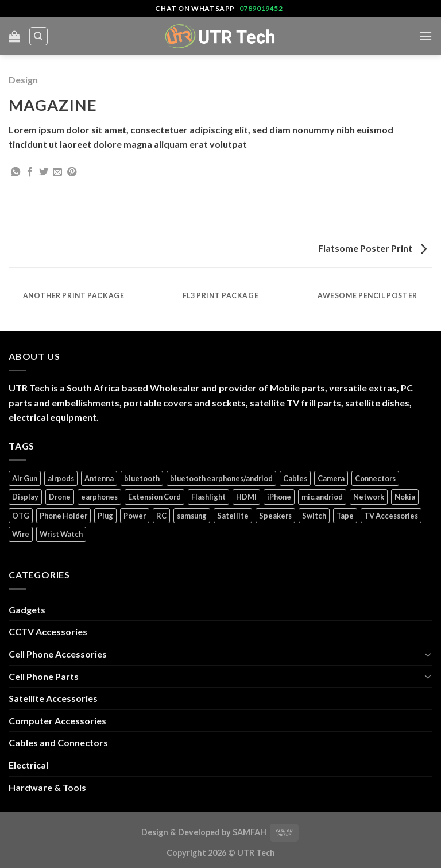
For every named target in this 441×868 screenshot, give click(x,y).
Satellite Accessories (53, 698)
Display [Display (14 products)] (25, 497)
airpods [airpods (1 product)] (61, 478)
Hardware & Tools (47, 787)
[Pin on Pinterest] (72, 172)
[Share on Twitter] (44, 172)
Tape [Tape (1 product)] (345, 516)
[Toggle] (428, 654)
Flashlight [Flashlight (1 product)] (208, 497)
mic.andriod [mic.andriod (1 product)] (322, 497)
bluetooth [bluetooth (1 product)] (142, 478)
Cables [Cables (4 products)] (295, 478)
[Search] (39, 36)
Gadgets (27, 610)
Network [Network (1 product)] (369, 497)
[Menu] (425, 36)
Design (23, 80)
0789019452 (261, 8)
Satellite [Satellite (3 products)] (233, 516)
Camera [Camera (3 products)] (331, 478)
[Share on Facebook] (30, 172)
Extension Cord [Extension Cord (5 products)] (154, 497)
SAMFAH (249, 832)
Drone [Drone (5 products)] (60, 497)
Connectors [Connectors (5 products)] (375, 478)
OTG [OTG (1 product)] (21, 516)
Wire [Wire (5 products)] (21, 534)
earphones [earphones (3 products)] (99, 497)
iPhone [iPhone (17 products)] (279, 497)
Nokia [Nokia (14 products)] (405, 497)
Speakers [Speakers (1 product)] (275, 516)
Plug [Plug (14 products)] (105, 516)
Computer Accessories (57, 721)
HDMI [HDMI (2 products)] (246, 497)
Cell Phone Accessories (58, 654)
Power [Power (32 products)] (135, 516)
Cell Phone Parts (44, 676)
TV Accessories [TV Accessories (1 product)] (391, 516)
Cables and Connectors (58, 742)
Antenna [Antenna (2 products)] (99, 478)
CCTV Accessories (48, 631)
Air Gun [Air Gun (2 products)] (25, 478)
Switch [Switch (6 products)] (314, 516)
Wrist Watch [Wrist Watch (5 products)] (61, 534)
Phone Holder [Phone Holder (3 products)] (63, 516)
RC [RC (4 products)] (161, 516)
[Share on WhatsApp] (16, 172)
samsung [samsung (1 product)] (192, 516)
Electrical (28, 765)
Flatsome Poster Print (372, 248)
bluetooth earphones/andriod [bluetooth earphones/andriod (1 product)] (221, 478)
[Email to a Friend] (57, 172)
